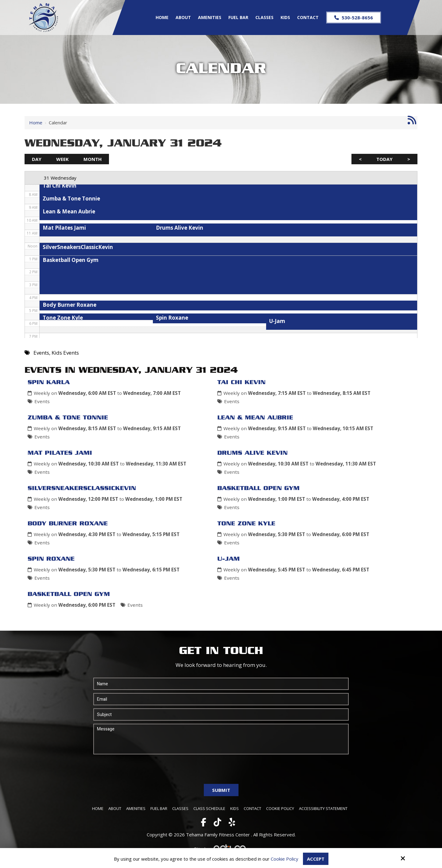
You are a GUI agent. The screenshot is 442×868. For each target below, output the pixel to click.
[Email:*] (221, 699)
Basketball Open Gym (258, 488)
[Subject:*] (221, 714)
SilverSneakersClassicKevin (82, 488)
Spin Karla (49, 383)
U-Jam (229, 559)
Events (42, 401)
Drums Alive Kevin (252, 453)
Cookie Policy (285, 859)
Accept (316, 859)
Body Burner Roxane (68, 524)
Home (36, 123)
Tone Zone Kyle (246, 524)
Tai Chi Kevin (241, 383)
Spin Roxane (51, 559)
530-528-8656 (354, 18)
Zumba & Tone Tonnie (68, 418)
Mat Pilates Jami (60, 453)
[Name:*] (221, 684)
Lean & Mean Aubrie (255, 418)
